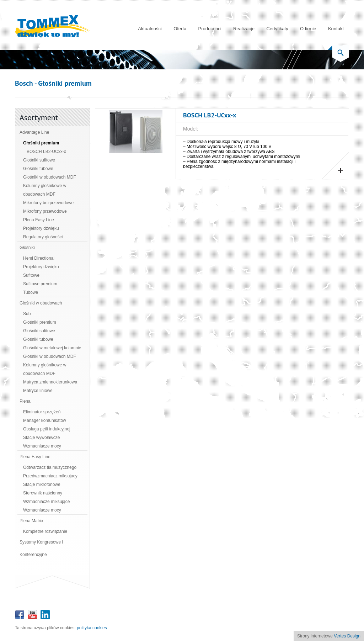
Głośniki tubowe (38, 169)
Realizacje (244, 29)
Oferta (180, 29)
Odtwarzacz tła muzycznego (50, 467)
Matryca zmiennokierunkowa (50, 382)
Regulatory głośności (43, 237)
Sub (27, 314)
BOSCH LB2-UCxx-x (46, 152)
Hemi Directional (39, 258)
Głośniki (27, 248)
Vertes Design (347, 636)
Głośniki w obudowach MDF (50, 177)
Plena (25, 401)
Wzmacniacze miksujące (46, 502)
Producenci (210, 29)
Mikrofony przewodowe (45, 211)
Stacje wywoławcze (41, 438)
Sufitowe (31, 275)
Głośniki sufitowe (39, 160)
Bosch (24, 83)
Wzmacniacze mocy (42, 446)
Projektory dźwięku (41, 228)
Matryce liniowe (38, 391)
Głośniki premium (41, 143)
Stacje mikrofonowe (42, 484)
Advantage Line (34, 132)
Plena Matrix (31, 521)
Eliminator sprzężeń (42, 412)
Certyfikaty (277, 29)
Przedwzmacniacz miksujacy (50, 476)
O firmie (308, 29)
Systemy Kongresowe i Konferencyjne (41, 548)
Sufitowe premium (40, 284)
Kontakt (336, 29)
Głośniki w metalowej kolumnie (52, 348)
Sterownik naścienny (43, 493)
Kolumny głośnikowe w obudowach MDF (45, 190)
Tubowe (31, 292)
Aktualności (150, 29)
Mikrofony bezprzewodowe (48, 203)
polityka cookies (92, 628)
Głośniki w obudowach (41, 303)
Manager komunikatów (45, 420)
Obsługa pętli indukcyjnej (47, 429)
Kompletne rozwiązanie (45, 531)
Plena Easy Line (39, 220)
